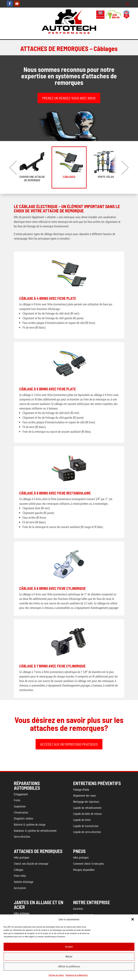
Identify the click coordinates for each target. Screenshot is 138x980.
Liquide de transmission (86, 826)
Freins (17, 800)
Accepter (69, 947)
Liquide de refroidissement (87, 808)
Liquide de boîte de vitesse (87, 814)
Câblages (69, 177)
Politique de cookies (56, 975)
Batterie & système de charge (30, 825)
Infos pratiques (22, 857)
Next (125, 168)
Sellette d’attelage (24, 882)
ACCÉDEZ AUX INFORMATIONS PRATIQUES (69, 744)
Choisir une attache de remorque (32, 178)
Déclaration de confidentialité (77, 975)
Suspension (20, 806)
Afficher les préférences (69, 966)
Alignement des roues (85, 796)
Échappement (21, 794)
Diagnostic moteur (24, 818)
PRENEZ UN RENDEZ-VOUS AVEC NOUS (69, 98)
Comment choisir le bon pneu (88, 864)
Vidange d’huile (81, 790)
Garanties (78, 909)
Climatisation (21, 812)
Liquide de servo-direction (87, 832)
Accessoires (20, 888)
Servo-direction (22, 837)
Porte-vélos (106, 177)
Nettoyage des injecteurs (86, 802)
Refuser (69, 956)
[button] (133, 919)
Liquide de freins (82, 820)
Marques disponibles (84, 870)
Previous (13, 168)
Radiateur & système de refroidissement (35, 831)
